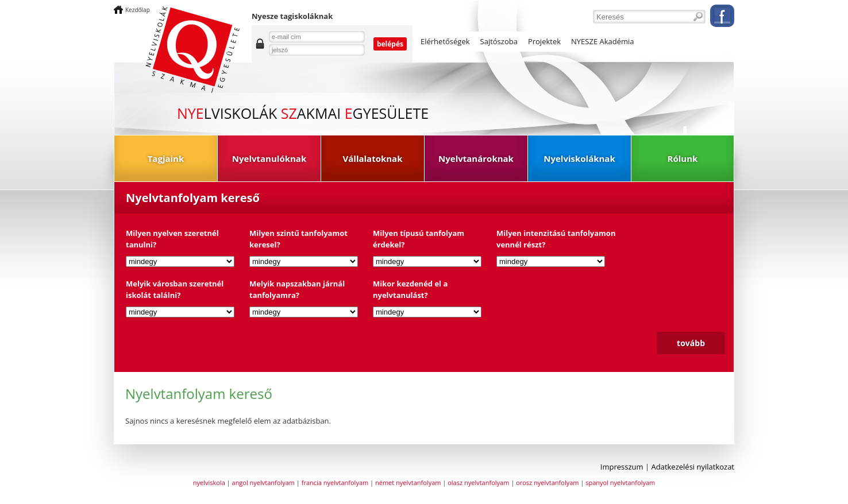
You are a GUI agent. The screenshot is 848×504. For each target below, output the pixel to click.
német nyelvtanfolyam (408, 482)
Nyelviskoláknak (579, 158)
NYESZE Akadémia (603, 41)
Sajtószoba (499, 41)
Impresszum (622, 467)
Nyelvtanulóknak (269, 158)
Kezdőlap (138, 10)
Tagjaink (166, 158)
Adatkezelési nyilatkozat (693, 467)
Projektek (544, 41)
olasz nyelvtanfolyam (478, 482)
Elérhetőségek (445, 41)
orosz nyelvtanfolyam (547, 482)
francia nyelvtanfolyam (335, 482)
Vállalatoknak (373, 158)
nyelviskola (209, 482)
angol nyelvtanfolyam (263, 482)
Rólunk (683, 158)
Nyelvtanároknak (476, 158)
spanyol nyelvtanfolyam (620, 482)
